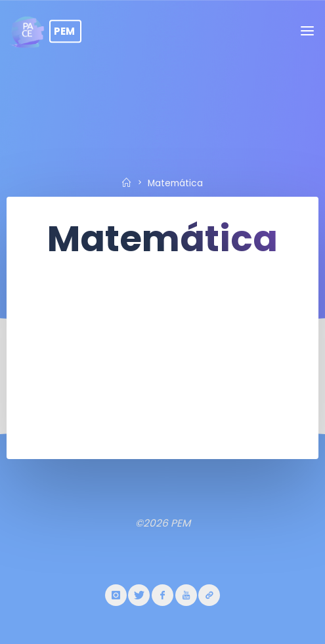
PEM (64, 31)
